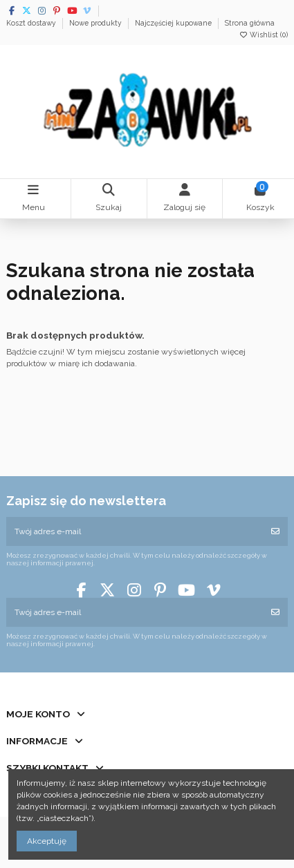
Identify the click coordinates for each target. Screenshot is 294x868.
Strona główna (250, 23)
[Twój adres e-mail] (135, 531)
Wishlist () (263, 35)
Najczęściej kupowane (174, 23)
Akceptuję (47, 841)
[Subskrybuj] (275, 531)
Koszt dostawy (32, 23)
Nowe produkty (97, 23)
